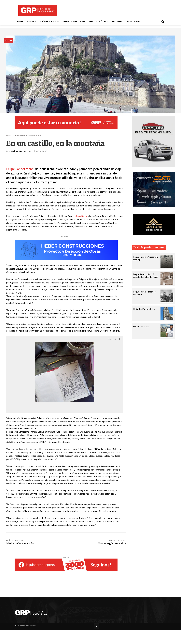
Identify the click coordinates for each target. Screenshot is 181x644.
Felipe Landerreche (20, 169)
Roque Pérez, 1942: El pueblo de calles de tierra (146, 276)
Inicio (9, 135)
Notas (9, 41)
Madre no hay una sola (20, 543)
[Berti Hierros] (154, 206)
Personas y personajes (30, 135)
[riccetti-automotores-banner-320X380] (153, 167)
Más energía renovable (112, 543)
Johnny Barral (81, 216)
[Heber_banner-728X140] (66, 250)
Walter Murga (19, 151)
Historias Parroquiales (144, 309)
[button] (163, 22)
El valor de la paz (141, 326)
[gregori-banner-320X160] (154, 234)
